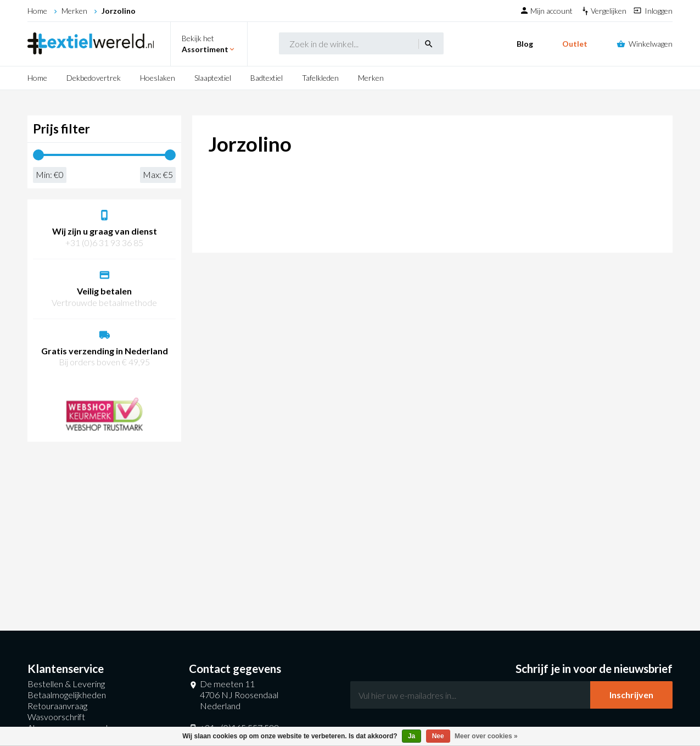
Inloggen (659, 11)
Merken (74, 11)
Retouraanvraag (57, 706)
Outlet (575, 44)
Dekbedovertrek (94, 78)
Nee (438, 736)
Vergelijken (609, 11)
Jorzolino (119, 11)
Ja (411, 736)
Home (37, 11)
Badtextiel (267, 78)
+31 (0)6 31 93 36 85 (104, 243)
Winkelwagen (651, 44)
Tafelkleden (320, 78)
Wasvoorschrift (56, 717)
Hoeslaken (158, 78)
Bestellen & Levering (66, 684)
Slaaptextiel (213, 78)
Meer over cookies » (486, 736)
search (429, 44)
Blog (525, 44)
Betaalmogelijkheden (67, 695)
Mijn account (552, 11)
